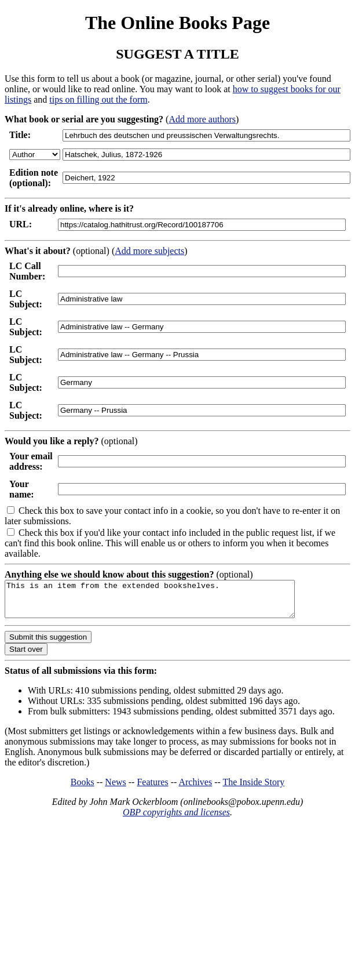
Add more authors (202, 119)
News (115, 789)
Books (83, 789)
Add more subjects (149, 251)
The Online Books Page (177, 23)
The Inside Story (254, 789)
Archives (195, 789)
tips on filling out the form (98, 99)
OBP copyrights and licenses (176, 819)
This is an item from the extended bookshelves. (167, 602)
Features (152, 789)
